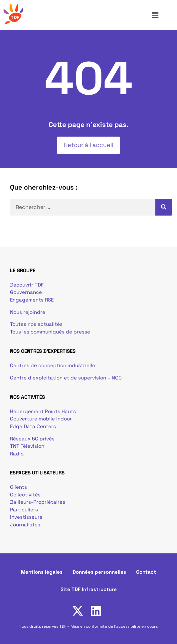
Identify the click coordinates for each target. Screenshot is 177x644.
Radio (17, 454)
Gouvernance (26, 292)
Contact (146, 572)
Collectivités (25, 495)
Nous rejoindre (28, 312)
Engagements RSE (32, 300)
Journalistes (25, 525)
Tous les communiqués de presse (50, 332)
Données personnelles (99, 572)
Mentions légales (42, 572)
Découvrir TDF (27, 285)
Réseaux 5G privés (32, 439)
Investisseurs (26, 517)
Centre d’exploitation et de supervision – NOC (67, 378)
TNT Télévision (27, 446)
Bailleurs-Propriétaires (38, 502)
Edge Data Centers (33, 426)
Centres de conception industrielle (53, 365)
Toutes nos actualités (36, 324)
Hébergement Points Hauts (43, 411)
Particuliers (24, 510)
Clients (18, 487)
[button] (162, 15)
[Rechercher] (164, 207)
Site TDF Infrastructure (89, 589)
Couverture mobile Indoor (41, 419)
